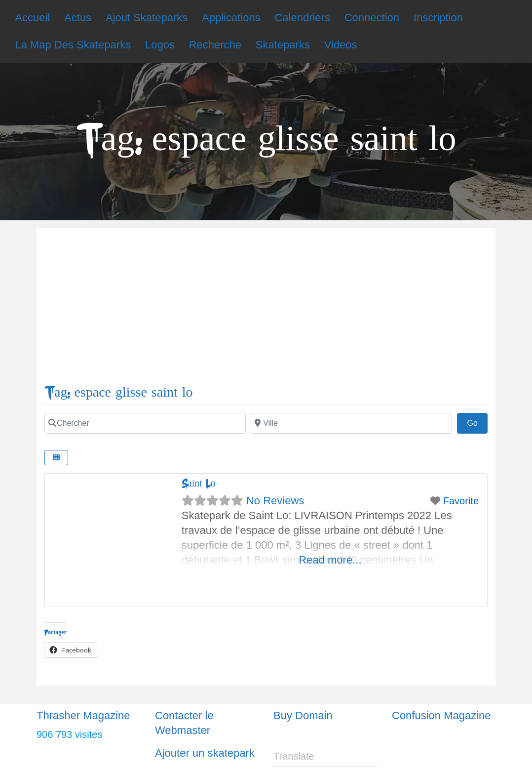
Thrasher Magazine (83, 715)
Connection (372, 18)
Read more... (330, 560)
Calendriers (302, 18)
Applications (231, 18)
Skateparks (283, 45)
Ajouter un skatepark (205, 753)
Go (477, 422)
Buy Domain (303, 715)
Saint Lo (199, 483)
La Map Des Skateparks (73, 45)
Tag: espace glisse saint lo (118, 392)
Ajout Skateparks (147, 18)
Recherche (215, 45)
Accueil (32, 18)
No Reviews (275, 501)
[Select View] (56, 458)
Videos (341, 45)
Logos (160, 45)
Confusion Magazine (441, 715)
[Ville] (351, 423)
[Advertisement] (266, 310)
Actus (78, 18)
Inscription (438, 18)
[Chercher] (145, 423)
